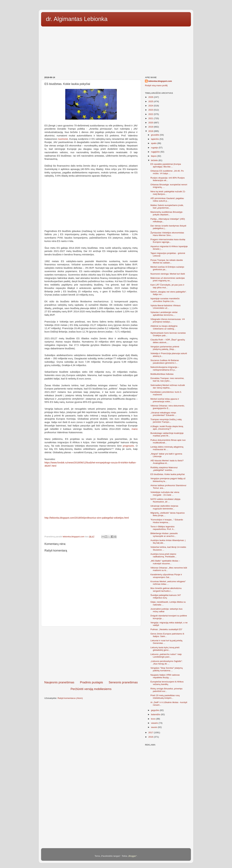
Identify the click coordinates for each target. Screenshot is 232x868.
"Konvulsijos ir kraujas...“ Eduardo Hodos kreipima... (167, 521)
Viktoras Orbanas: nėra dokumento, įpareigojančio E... (168, 407)
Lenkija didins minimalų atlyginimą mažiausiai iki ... (167, 448)
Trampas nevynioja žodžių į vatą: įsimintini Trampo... (166, 421)
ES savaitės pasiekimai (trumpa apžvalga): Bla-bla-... (166, 165)
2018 (151, 131)
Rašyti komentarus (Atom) (70, 698)
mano (135, 429)
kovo (154, 719)
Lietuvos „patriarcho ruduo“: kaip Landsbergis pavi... (166, 656)
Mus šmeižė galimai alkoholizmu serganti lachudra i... (166, 590)
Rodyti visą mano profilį (156, 85)
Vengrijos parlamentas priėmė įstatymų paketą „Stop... (165, 348)
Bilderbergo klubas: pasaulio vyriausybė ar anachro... (164, 535)
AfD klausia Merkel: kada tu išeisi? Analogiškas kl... (167, 462)
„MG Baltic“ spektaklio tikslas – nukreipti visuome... (165, 562)
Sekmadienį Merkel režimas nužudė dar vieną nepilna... (168, 386)
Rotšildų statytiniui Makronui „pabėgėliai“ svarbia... (164, 469)
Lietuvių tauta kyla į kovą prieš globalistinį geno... (165, 649)
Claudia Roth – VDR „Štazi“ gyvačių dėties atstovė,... (168, 341)
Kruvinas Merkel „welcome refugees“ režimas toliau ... (168, 583)
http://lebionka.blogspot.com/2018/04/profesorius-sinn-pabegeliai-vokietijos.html (87, 518)
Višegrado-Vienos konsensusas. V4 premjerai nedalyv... (168, 320)
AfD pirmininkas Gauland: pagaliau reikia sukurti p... (167, 200)
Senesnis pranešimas (123, 682)
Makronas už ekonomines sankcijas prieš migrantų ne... (168, 279)
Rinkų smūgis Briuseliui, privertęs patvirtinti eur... (167, 690)
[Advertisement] (116, 50)
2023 (151, 110)
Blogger (132, 856)
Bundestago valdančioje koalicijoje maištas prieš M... (167, 434)
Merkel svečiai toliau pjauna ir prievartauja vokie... (165, 400)
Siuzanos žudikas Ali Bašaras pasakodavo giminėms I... (165, 362)
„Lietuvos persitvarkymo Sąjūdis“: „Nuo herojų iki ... (167, 662)
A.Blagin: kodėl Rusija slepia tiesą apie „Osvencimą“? (167, 428)
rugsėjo (155, 148)
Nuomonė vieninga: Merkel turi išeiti (168, 274)
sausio (154, 727)
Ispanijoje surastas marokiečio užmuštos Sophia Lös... (165, 300)
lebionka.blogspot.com (160, 81)
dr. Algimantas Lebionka (77, 19)
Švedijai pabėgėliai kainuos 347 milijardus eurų (166, 596)
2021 (151, 118)
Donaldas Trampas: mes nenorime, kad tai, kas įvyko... (167, 380)
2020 (151, 123)
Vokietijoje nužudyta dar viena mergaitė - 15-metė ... (165, 493)
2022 (151, 114)
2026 (151, 97)
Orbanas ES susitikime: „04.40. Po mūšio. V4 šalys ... (167, 172)
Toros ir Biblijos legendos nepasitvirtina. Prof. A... (163, 528)
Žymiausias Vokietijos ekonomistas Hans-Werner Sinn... (167, 234)
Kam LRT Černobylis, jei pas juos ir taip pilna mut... (167, 286)
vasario (155, 723)
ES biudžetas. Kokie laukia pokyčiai (168, 474)
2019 (151, 127)
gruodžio (155, 135)
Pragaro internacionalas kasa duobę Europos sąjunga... (168, 241)
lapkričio (155, 139)
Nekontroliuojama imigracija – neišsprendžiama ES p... (165, 368)
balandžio (156, 714)
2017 (151, 733)
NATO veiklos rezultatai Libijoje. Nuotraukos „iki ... (166, 500)
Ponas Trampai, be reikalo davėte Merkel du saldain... (167, 261)
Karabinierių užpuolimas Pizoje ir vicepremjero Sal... (166, 576)
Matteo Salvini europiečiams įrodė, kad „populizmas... (167, 207)
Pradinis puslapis (91, 682)
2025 (151, 101)
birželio (155, 160)
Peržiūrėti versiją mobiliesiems (91, 689)
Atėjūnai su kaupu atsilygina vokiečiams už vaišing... (164, 327)
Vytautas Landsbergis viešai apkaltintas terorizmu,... (164, 314)
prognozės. (129, 446)
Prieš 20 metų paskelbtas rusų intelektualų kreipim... (165, 697)
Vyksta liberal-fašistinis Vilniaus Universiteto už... (166, 307)
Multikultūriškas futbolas (162, 374)
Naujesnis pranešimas (59, 682)
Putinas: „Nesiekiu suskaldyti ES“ (166, 629)
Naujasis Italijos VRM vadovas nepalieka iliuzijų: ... (165, 676)
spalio (154, 143)
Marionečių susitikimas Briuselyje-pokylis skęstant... (167, 213)
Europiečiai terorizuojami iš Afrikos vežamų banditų (167, 683)
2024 (151, 106)
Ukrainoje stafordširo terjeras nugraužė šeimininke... (164, 507)
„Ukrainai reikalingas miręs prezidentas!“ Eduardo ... (164, 414)
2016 (151, 737)
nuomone (63, 139)
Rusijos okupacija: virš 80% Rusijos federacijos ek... (168, 179)
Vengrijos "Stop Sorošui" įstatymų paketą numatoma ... (167, 669)
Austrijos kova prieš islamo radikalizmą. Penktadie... (164, 555)
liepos (154, 156)
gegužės (155, 710)
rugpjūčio (156, 152)
